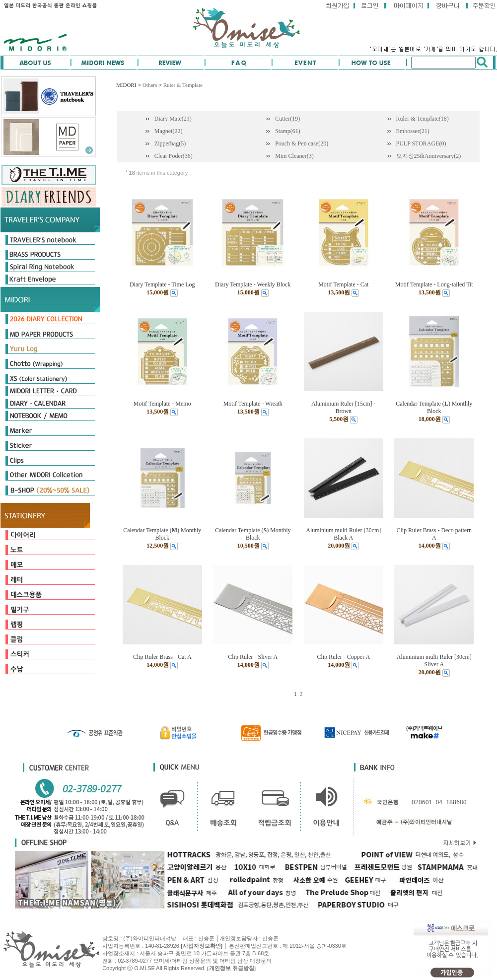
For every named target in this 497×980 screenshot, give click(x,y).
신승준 (270, 938)
